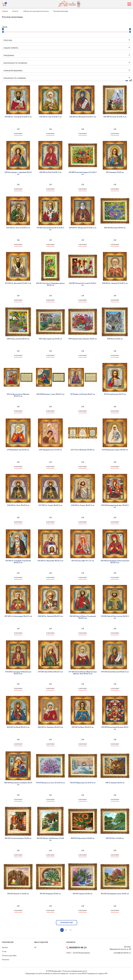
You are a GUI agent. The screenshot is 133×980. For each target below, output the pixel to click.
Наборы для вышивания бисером (36, 11)
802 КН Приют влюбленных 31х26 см (50, 839)
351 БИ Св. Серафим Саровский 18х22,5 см (18, 562)
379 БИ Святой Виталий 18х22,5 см (115, 672)
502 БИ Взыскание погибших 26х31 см (18, 784)
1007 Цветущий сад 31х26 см (50, 339)
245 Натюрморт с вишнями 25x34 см (18, 173)
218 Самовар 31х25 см (115, 172)
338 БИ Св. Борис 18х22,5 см (83, 505)
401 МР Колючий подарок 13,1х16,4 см (83, 173)
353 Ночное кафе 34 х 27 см (83, 561)
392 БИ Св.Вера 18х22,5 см (83, 727)
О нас (4, 951)
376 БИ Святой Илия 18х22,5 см (50, 672)
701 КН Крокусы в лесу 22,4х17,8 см (50, 783)
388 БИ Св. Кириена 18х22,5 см (50, 727)
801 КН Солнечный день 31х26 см (18, 838)
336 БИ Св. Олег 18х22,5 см (18, 505)
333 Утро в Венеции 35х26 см (83, 450)
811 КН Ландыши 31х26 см (50, 894)
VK (35, 947)
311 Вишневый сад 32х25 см (18, 450)
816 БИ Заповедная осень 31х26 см (115, 894)
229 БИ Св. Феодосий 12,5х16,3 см (83, 228)
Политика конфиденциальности (75, 971)
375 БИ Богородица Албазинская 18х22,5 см (18, 673)
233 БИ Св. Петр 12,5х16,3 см (18, 228)
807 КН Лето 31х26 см (115, 838)
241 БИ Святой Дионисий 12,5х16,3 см (50, 229)
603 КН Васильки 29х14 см (115, 228)
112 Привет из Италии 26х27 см (83, 394)
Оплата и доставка (9, 955)
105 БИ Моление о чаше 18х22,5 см (50, 394)
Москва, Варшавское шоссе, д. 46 (120, 948)
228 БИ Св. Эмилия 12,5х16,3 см (115, 283)
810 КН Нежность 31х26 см (18, 894)
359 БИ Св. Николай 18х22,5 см (50, 616)
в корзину (18, 134)
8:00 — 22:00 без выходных (78, 952)
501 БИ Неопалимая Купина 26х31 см (115, 728)
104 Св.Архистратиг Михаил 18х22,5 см (18, 395)
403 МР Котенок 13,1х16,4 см (115, 117)
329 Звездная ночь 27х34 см (50, 450)
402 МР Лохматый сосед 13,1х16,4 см (83, 284)
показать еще (67, 923)
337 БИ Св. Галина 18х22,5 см (50, 505)
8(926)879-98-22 (78, 948)
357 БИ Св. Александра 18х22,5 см (18, 616)
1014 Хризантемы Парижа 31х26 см (83, 339)
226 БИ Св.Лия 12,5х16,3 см (50, 172)
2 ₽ (18, 129)
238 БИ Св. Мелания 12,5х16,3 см (83, 117)
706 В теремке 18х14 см (115, 783)
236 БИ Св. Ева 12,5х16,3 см (50, 117)
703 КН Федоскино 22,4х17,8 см (83, 783)
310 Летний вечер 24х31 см (115, 394)
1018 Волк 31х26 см (115, 339)
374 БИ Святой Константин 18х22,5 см (115, 617)
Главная (5, 11)
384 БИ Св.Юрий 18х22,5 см (18, 727)
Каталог (16, 11)
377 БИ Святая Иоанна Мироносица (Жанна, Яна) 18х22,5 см (83, 673)
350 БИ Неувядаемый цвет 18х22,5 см (115, 506)
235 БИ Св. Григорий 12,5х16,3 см (18, 117)
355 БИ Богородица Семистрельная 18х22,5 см (115, 562)
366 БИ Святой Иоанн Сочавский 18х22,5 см (83, 617)
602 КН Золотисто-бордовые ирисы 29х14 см (50, 284)
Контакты (6, 959)
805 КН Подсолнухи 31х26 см (83, 838)
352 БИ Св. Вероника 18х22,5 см (50, 561)
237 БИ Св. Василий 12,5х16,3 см (18, 283)
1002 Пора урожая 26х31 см (18, 339)
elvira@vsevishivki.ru (122, 952)
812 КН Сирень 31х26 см (83, 894)
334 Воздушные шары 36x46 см (115, 450)
